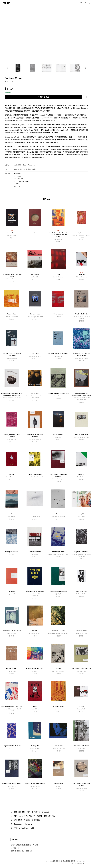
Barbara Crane (10, 82)
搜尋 (81, 3)
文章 (24, 812)
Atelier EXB (18, 165)
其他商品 (52, 816)
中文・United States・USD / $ (25, 828)
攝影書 (40, 816)
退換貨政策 (18, 820)
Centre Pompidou (29, 165)
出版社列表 (46, 812)
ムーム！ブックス (27, 816)
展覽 (29, 812)
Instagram (30, 824)
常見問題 (27, 820)
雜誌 (45, 816)
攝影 (15, 169)
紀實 (26, 169)
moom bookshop (7, 3)
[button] (86, 68)
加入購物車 (43, 97)
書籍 (16, 816)
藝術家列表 (36, 812)
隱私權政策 (36, 820)
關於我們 (17, 812)
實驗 (29, 169)
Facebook (19, 824)
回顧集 (33, 169)
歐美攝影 (21, 169)
